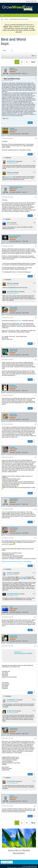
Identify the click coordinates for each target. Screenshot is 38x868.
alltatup (12, 128)
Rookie (12, 68)
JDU (8, 223)
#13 (35, 646)
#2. (34, 161)
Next (33, 62)
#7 (35, 395)
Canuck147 (13, 308)
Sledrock (10, 573)
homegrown (14, 728)
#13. (34, 700)
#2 (35, 139)
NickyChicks (11, 161)
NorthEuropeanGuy (16, 187)
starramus (13, 414)
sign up (24, 27)
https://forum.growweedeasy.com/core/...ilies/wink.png (16, 561)
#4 (35, 246)
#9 (35, 457)
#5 (35, 318)
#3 (35, 197)
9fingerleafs (14, 350)
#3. (34, 223)
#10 (35, 509)
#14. (34, 781)
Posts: (24, 74)
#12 (35, 617)
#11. (34, 573)
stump (12, 796)
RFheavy (13, 385)
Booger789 (13, 636)
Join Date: (12, 74)
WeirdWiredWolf (15, 236)
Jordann (12, 447)
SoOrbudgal (14, 528)
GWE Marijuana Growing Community (19, 19)
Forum (6, 19)
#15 (35, 806)
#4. (34, 283)
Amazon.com (18, 652)
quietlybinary (14, 499)
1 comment (7, 219)
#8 (35, 424)
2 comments (8, 158)
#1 (35, 78)
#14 (35, 738)
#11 (35, 538)
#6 (35, 360)
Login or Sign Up (31, 1)
